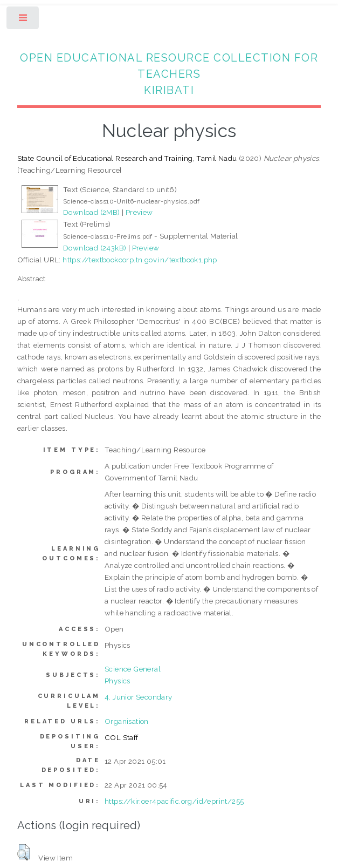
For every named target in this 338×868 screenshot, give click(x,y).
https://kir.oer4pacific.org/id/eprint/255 (174, 801)
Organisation (127, 721)
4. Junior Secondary (139, 697)
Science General (133, 669)
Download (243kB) (95, 248)
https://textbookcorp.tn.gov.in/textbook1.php (140, 260)
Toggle (23, 20)
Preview (139, 212)
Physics (118, 681)
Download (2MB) (92, 212)
